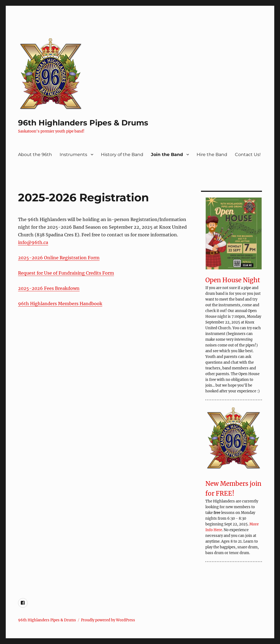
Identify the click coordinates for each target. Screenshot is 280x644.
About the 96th (35, 155)
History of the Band (122, 155)
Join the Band (167, 155)
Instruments (73, 155)
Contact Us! (248, 155)
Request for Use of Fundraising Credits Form (66, 273)
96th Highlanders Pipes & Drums (83, 123)
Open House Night (233, 280)
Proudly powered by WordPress (108, 620)
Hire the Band (212, 155)
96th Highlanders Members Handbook (60, 304)
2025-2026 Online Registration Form (59, 258)
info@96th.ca (33, 242)
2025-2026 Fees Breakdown (49, 288)
